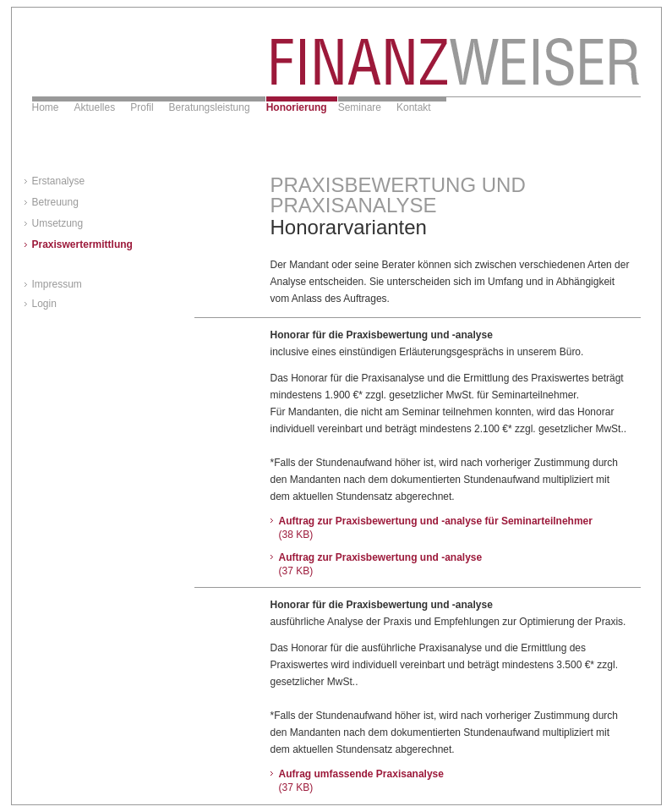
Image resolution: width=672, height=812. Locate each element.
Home (46, 107)
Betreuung (55, 202)
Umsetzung (58, 223)
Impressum (57, 284)
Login (44, 304)
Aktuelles (95, 107)
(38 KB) (296, 535)
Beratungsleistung (210, 107)
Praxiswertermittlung (82, 244)
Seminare (360, 107)
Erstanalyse (59, 181)
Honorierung (297, 107)
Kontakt (414, 107)
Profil (142, 107)
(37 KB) (296, 571)
